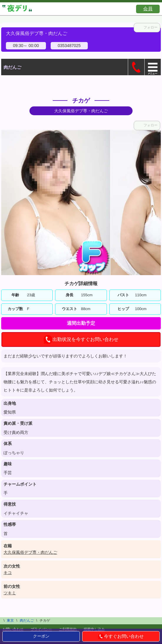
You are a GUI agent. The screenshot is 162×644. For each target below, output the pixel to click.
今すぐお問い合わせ (121, 636)
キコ (8, 573)
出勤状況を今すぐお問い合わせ (81, 339)
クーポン (41, 636)
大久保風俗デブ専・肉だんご (30, 552)
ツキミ (10, 593)
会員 (148, 9)
